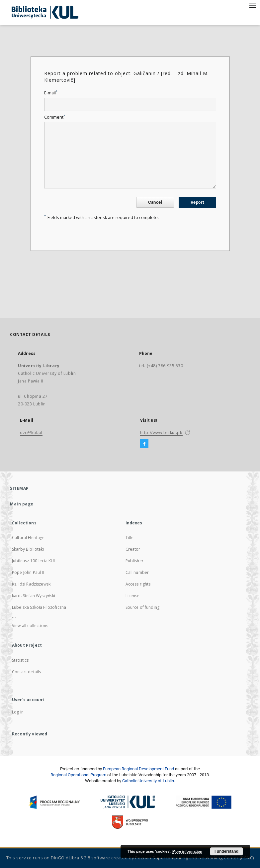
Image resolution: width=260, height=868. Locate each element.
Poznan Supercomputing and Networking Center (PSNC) (195, 858)
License (133, 596)
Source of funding (143, 607)
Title (130, 538)
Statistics (20, 660)
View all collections (30, 626)
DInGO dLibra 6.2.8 (70, 858)
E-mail (51, 93)
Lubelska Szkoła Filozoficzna (39, 607)
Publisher (134, 561)
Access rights (138, 584)
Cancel (155, 202)
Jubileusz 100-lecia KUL (34, 561)
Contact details (26, 672)
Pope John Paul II (28, 572)
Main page (22, 504)
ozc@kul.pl (31, 433)
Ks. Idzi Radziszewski (32, 584)
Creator (133, 549)
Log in (18, 712)
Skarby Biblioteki (28, 549)
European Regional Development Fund (138, 769)
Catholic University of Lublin (148, 781)
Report (197, 202)
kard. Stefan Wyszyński (34, 596)
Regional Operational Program (78, 775)
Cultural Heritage (28, 538)
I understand (226, 851)
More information (187, 851)
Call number (137, 572)
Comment (55, 117)
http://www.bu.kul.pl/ (162, 433)
